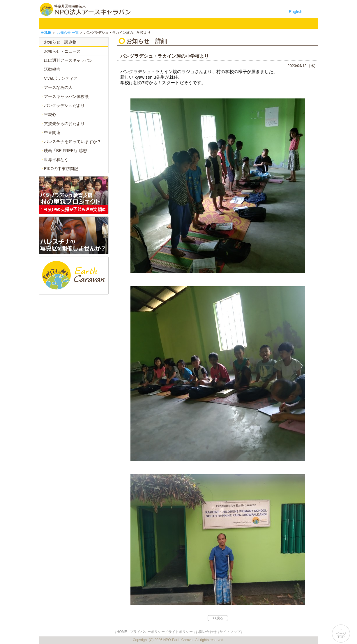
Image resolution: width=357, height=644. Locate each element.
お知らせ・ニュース (62, 51)
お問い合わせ (273, 23)
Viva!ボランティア (61, 78)
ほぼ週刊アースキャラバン (68, 60)
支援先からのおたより (64, 123)
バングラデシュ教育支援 (121, 23)
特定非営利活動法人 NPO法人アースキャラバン (85, 9)
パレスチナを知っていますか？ (73, 142)
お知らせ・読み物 (60, 42)
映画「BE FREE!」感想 (66, 151)
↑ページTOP (341, 634)
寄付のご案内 (243, 23)
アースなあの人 (58, 87)
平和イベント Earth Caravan (152, 23)
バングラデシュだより (64, 105)
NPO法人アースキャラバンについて (81, 23)
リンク (303, 23)
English (296, 12)
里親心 (50, 114)
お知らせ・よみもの (212, 23)
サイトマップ (230, 632)
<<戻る (218, 618)
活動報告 (52, 69)
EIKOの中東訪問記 (61, 169)
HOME (47, 23)
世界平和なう (56, 160)
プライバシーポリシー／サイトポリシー (161, 632)
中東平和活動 (182, 23)
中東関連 (52, 133)
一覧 (68, 33)
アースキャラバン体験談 (66, 96)
